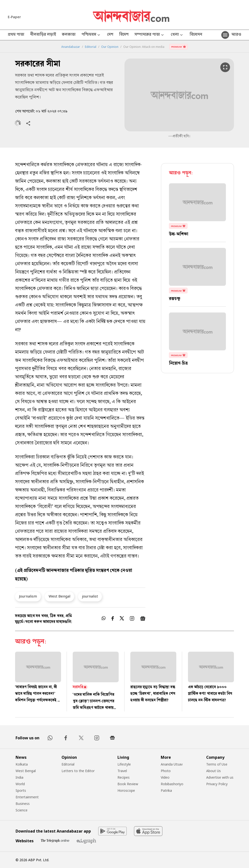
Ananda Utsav (172, 764)
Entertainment (27, 797)
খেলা (177, 35)
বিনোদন (196, 35)
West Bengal (59, 596)
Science (22, 810)
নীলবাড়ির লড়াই (43, 35)
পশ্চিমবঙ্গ (91, 35)
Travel (122, 771)
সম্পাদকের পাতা (150, 35)
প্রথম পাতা (16, 35)
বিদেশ (124, 35)
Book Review (128, 784)
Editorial (91, 47)
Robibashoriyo (172, 784)
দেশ (110, 35)
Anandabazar (71, 47)
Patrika (166, 790)
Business (23, 804)
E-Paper (14, 17)
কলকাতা (69, 35)
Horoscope (126, 790)
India (19, 777)
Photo (166, 771)
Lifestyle (124, 764)
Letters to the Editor (78, 771)
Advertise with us (220, 777)
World (20, 784)
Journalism (28, 596)
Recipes (124, 777)
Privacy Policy (217, 784)
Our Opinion (110, 47)
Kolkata (22, 764)
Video (165, 777)
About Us (213, 771)
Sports (21, 790)
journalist (90, 596)
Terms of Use (217, 764)
